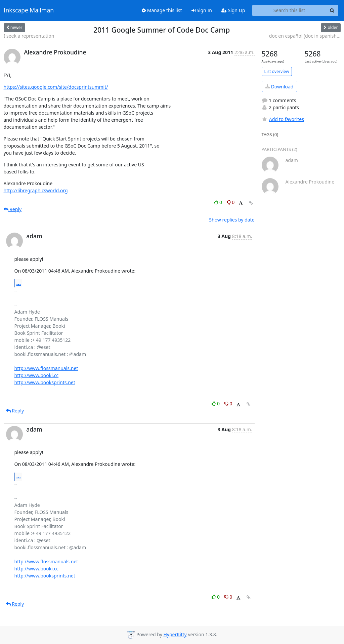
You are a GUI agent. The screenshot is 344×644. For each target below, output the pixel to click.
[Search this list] (289, 10)
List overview (277, 71)
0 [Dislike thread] (231, 202)
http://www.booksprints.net (45, 382)
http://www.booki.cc (37, 375)
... (19, 283)
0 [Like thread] (219, 202)
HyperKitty (175, 634)
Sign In (202, 10)
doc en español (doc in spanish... (305, 36)
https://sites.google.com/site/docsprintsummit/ (56, 87)
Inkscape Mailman (29, 10)
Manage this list (162, 10)
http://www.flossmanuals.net (46, 368)
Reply (13, 209)
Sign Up (233, 10)
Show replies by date (232, 220)
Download (279, 87)
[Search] (332, 10)
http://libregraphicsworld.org (36, 190)
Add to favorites (283, 119)
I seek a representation (29, 36)
